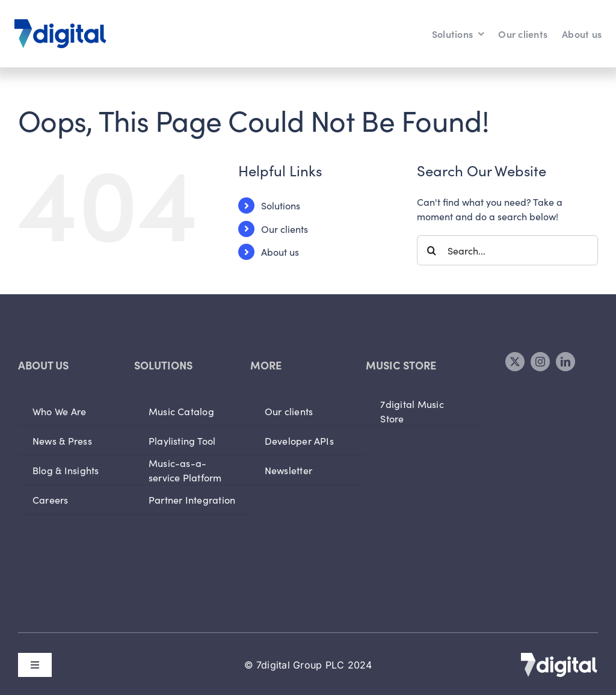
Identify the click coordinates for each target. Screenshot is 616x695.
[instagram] (540, 362)
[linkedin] (565, 362)
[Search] (432, 250)
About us (280, 252)
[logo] (61, 24)
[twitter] (515, 362)
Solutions (281, 205)
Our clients (285, 229)
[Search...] (507, 250)
